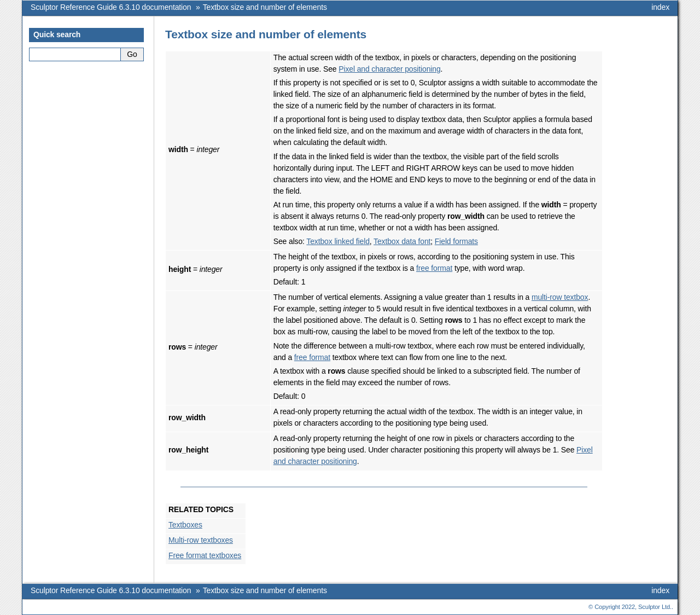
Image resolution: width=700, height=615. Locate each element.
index (660, 7)
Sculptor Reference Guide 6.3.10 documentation (111, 7)
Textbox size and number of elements (265, 7)
